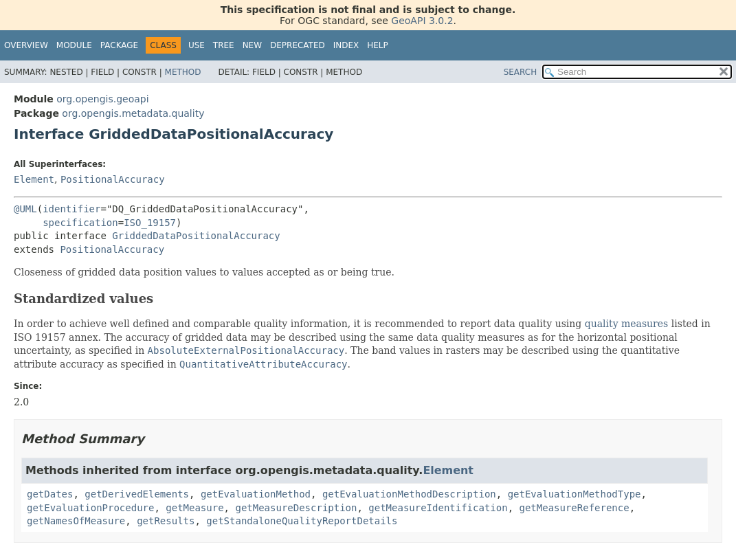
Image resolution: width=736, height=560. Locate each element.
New (252, 45)
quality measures (627, 324)
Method (183, 72)
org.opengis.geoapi (102, 99)
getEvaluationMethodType (575, 494)
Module (74, 45)
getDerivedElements (137, 494)
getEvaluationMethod (256, 494)
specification (80, 223)
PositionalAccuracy (113, 179)
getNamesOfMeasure (76, 521)
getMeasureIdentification (438, 508)
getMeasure (194, 508)
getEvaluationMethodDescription (409, 494)
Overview (26, 45)
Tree (224, 45)
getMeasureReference (574, 508)
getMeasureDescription (296, 508)
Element (34, 179)
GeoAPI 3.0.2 (422, 21)
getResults (166, 521)
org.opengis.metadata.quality (133, 113)
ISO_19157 (150, 223)
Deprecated (298, 45)
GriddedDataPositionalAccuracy (196, 236)
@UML (25, 209)
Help (378, 45)
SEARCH (521, 72)
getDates (50, 494)
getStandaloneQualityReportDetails (302, 521)
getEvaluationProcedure (90, 508)
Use (197, 45)
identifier (71, 209)
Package (119, 45)
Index (346, 45)
